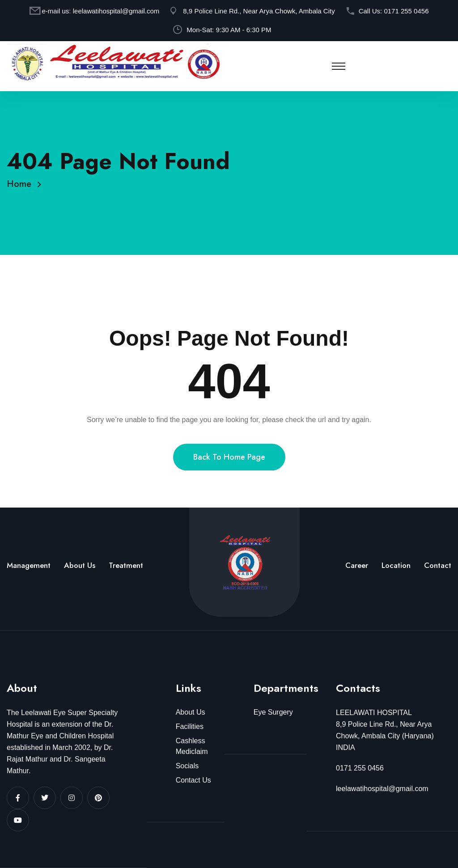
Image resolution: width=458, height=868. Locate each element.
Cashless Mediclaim (192, 746)
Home (22, 184)
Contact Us (193, 780)
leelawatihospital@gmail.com (116, 11)
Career (357, 565)
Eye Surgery (273, 712)
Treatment (126, 565)
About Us (80, 565)
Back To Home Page (229, 469)
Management (29, 565)
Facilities (190, 726)
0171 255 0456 (406, 11)
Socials (187, 766)
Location (396, 565)
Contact (438, 565)
